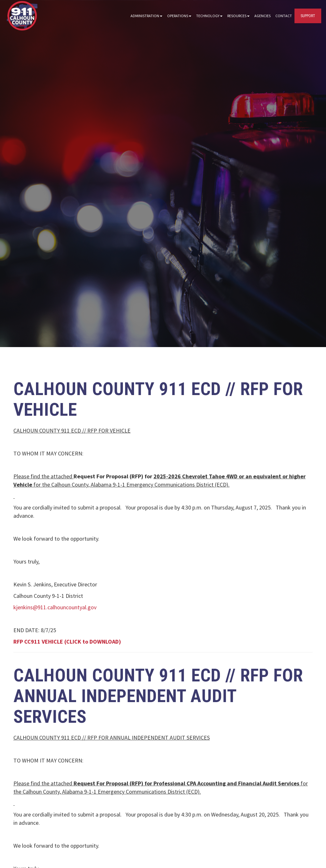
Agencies (262, 16)
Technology (209, 16)
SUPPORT (308, 16)
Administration (146, 16)
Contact (284, 16)
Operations (179, 16)
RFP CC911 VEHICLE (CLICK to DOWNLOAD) (67, 642)
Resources (238, 16)
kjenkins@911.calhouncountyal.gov (55, 607)
